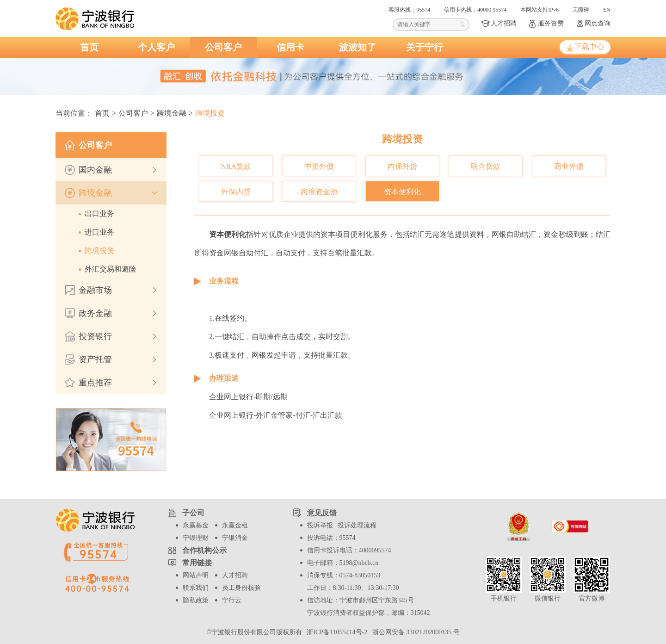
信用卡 (290, 47)
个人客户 (156, 47)
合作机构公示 (204, 550)
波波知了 (358, 47)
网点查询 (598, 23)
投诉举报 (320, 525)
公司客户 (223, 47)
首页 (89, 47)
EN (607, 10)
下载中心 (589, 46)
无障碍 (581, 10)
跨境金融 (172, 113)
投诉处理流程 (357, 525)
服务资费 (551, 23)
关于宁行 (425, 47)
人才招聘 (504, 23)
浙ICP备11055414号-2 (336, 632)
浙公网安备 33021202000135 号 (414, 632)
